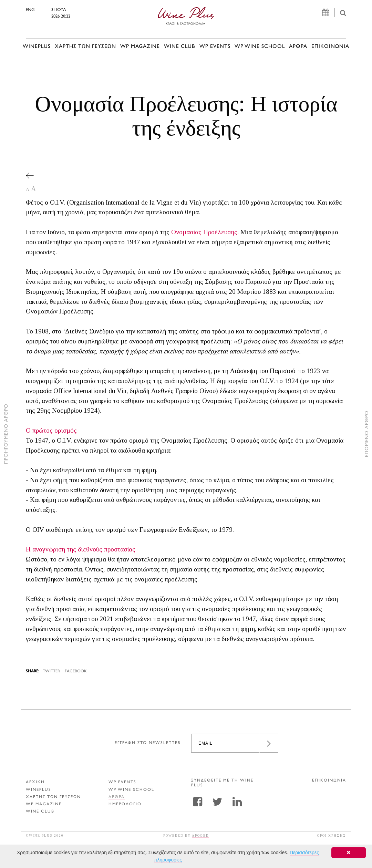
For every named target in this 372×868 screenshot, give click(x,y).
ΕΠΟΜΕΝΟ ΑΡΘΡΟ (367, 434)
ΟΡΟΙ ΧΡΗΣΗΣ (332, 835)
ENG (40, 10)
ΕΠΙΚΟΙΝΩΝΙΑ (330, 47)
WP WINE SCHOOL (260, 47)
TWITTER (51, 671)
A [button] (28, 190)
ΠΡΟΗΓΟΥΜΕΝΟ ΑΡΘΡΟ (6, 434)
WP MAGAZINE (140, 47)
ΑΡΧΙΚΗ (35, 782)
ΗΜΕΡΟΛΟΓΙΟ (125, 804)
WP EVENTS (215, 47)
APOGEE (200, 835)
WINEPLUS (37, 47)
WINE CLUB (180, 47)
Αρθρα (298, 47)
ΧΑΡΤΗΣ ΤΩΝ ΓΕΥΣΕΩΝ (85, 47)
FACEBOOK (76, 671)
